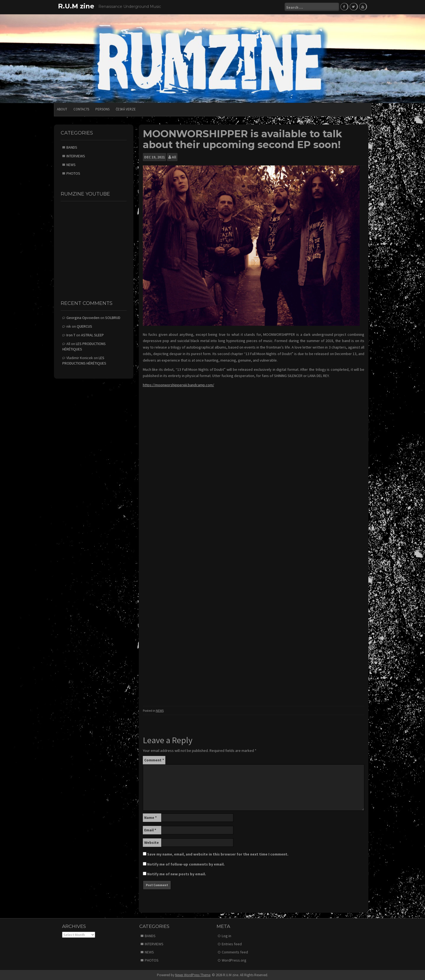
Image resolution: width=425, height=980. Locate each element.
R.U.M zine (76, 6)
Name (150, 817)
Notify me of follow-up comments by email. (186, 864)
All (174, 157)
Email (150, 830)
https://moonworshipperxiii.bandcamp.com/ (178, 385)
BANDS (72, 147)
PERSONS (102, 109)
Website (152, 842)
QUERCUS (84, 326)
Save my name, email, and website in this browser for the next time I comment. (218, 854)
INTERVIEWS (76, 156)
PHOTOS (73, 173)
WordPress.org (234, 960)
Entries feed (232, 943)
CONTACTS (81, 109)
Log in (226, 935)
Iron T (71, 335)
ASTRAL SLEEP (92, 335)
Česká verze (126, 109)
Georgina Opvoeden (83, 317)
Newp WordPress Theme (193, 974)
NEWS (160, 710)
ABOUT (62, 109)
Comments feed (235, 952)
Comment (154, 760)
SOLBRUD (113, 317)
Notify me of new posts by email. (177, 874)
